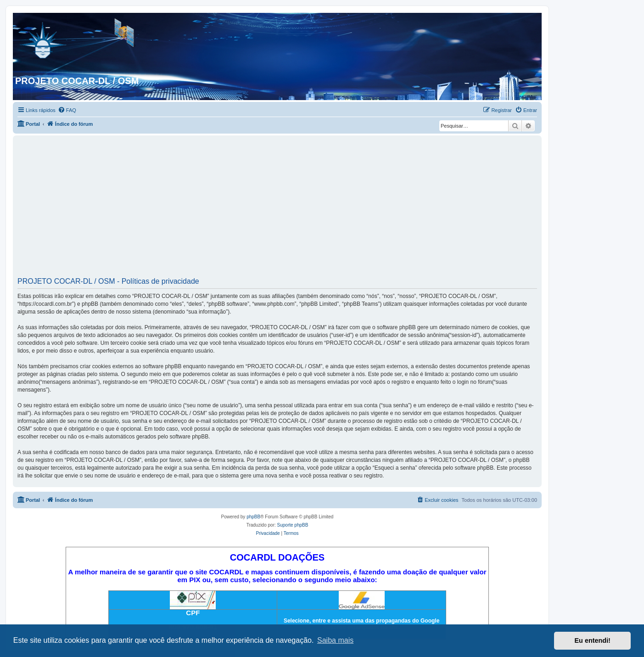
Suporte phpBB (293, 525)
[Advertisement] (277, 209)
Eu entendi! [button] (593, 640)
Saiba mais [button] (335, 640)
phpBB (253, 517)
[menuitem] (67, 110)
